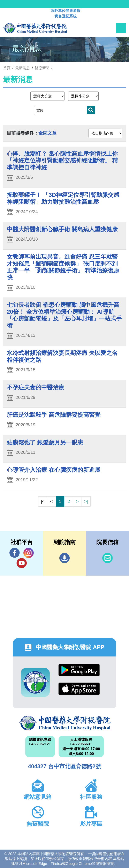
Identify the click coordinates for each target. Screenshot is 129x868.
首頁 (7, 68)
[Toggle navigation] (121, 28)
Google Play (79, 670)
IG (29, 553)
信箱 (107, 558)
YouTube (22, 563)
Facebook (15, 553)
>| (86, 501)
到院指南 (64, 558)
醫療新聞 (42, 68)
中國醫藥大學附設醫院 (64, 723)
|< (43, 501)
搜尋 (91, 110)
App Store (79, 689)
